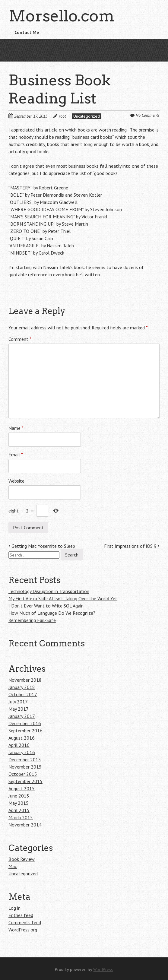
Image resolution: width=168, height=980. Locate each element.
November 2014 (25, 825)
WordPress (103, 969)
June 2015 (19, 796)
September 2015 (25, 781)
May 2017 (19, 709)
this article (47, 130)
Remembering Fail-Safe (32, 620)
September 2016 (25, 731)
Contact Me (27, 32)
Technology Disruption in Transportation (49, 591)
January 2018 (22, 687)
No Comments (148, 115)
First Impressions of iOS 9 (132, 546)
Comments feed (25, 922)
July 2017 (18, 702)
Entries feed (21, 915)
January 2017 (22, 716)
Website (16, 481)
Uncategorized (87, 116)
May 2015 (19, 803)
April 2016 (19, 745)
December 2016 (25, 723)
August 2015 (22, 788)
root (62, 116)
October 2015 (23, 774)
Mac (13, 866)
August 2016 (22, 738)
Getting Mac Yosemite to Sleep (42, 546)
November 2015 (25, 767)
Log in (14, 908)
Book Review (22, 859)
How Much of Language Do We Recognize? (52, 613)
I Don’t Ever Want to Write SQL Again (46, 606)
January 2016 (22, 752)
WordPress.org (23, 930)
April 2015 (19, 810)
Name (16, 428)
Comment (20, 339)
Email (16, 455)
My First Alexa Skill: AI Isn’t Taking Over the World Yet (63, 598)
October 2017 (23, 694)
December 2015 (25, 760)
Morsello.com (61, 16)
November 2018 (25, 680)
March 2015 (21, 817)
